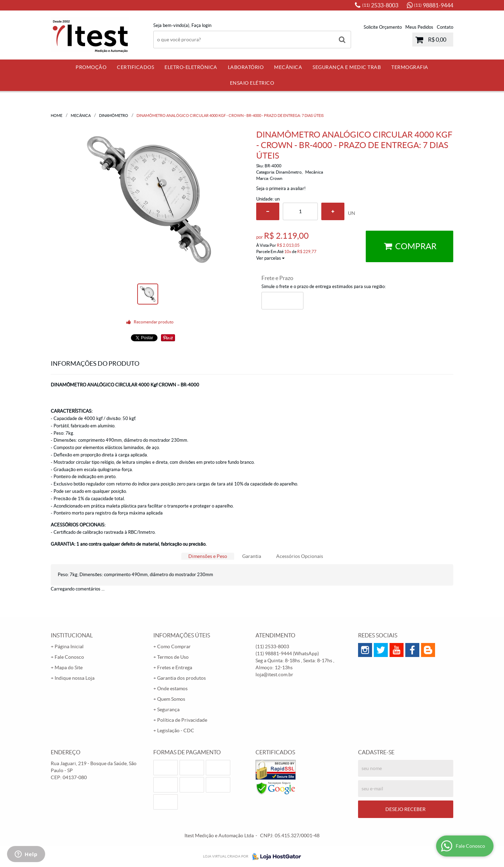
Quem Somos (171, 699)
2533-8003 (380, 5)
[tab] (208, 556)
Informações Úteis (182, 635)
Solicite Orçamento (383, 27)
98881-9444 (434, 5)
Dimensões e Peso (208, 556)
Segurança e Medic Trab (347, 67)
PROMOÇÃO (91, 67)
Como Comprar (174, 646)
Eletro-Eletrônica (191, 67)
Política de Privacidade (182, 720)
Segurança (168, 709)
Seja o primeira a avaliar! (281, 188)
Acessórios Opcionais (300, 556)
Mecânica (288, 67)
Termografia (410, 67)
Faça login (201, 25)
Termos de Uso (173, 657)
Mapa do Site (69, 667)
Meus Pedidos (419, 27)
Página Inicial (69, 646)
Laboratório (246, 67)
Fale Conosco (69, 657)
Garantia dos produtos (181, 678)
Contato (445, 27)
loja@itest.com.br (274, 674)
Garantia (252, 556)
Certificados (135, 67)
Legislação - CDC (176, 730)
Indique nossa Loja (75, 678)
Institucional (72, 635)
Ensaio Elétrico (252, 83)
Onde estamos (172, 688)
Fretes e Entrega (175, 667)
